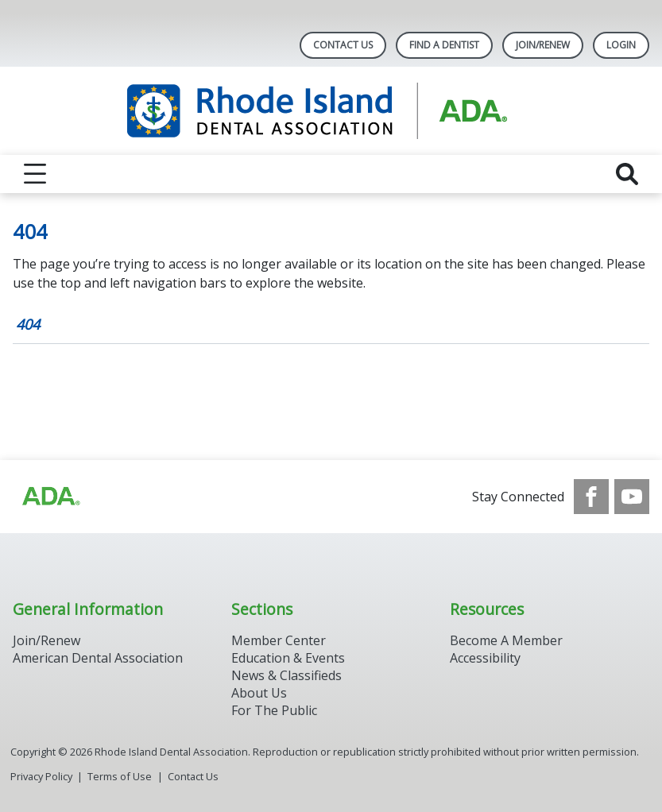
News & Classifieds (286, 675)
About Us (259, 693)
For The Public (274, 710)
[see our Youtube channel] (632, 497)
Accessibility (485, 658)
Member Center (279, 640)
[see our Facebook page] (591, 497)
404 (28, 324)
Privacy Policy (41, 776)
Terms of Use (120, 776)
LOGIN (621, 45)
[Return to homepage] (331, 111)
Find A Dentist (444, 45)
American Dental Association (98, 658)
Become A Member (506, 640)
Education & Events (288, 658)
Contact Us (343, 45)
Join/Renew (543, 45)
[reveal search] (627, 174)
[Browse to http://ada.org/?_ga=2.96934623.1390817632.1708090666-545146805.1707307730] (50, 497)
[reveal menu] (35, 174)
